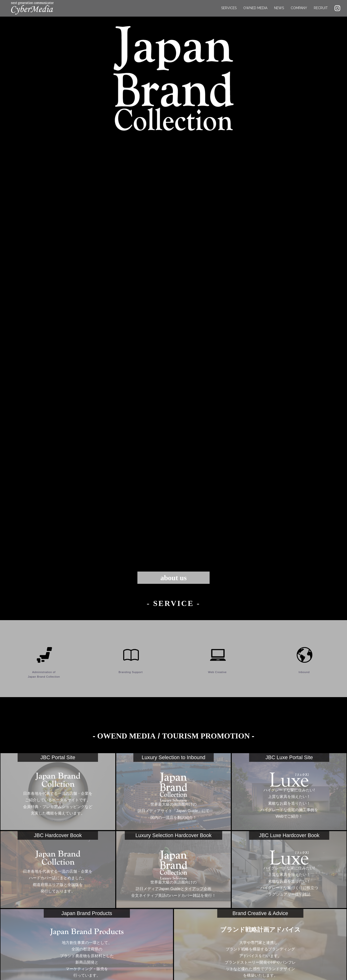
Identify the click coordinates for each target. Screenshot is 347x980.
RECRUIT (321, 12)
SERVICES (229, 12)
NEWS (279, 12)
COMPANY (299, 12)
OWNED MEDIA (255, 12)
